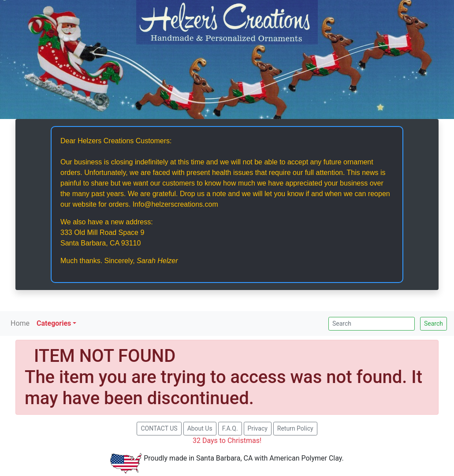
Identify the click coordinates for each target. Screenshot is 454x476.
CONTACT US (159, 428)
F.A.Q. (230, 428)
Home (20, 323)
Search (434, 324)
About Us (200, 428)
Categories (54, 323)
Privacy (258, 428)
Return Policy (295, 428)
